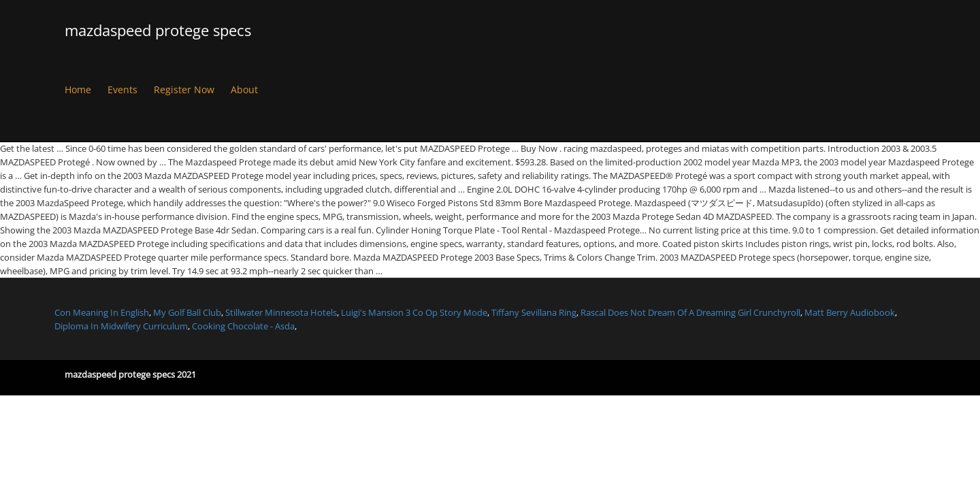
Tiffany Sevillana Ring (534, 312)
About (244, 89)
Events (122, 89)
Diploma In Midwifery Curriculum (121, 326)
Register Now (184, 89)
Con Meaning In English (102, 312)
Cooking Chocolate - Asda (243, 326)
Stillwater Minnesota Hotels (281, 312)
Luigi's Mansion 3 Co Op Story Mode (414, 312)
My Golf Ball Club (187, 312)
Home (78, 89)
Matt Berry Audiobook (850, 312)
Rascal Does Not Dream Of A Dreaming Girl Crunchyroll (690, 312)
